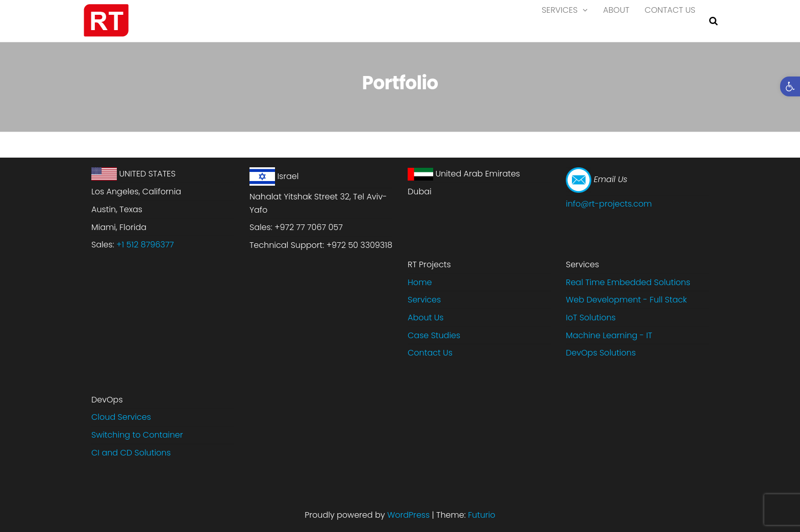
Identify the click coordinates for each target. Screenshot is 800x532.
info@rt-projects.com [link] (609, 204)
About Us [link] (426, 318)
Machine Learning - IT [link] (609, 335)
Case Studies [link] (434, 335)
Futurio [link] (482, 515)
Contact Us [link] (670, 20)
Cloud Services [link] (121, 417)
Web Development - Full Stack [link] (626, 300)
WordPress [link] (408, 515)
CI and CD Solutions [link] (131, 453)
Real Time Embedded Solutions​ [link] (628, 282)
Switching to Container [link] (137, 435)
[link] (790, 86)
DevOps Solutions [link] (601, 353)
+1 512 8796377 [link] (145, 245)
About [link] (616, 20)
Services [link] (560, 20)
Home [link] (420, 282)
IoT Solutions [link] (591, 318)
